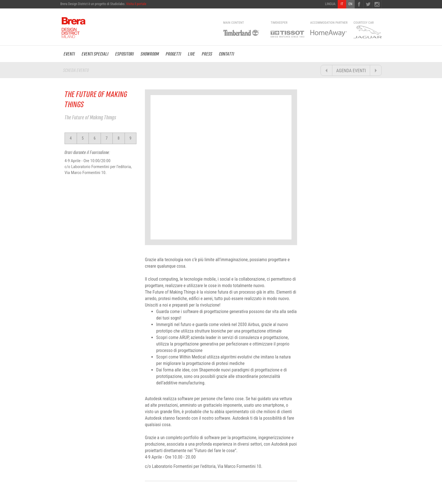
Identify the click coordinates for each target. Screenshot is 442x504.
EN (350, 4)
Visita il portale (136, 4)
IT (342, 4)
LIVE (192, 54)
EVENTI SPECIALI (95, 54)
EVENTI (69, 54)
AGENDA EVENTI (351, 71)
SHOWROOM (150, 54)
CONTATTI (227, 54)
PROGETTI (174, 54)
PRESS (207, 54)
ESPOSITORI (125, 54)
